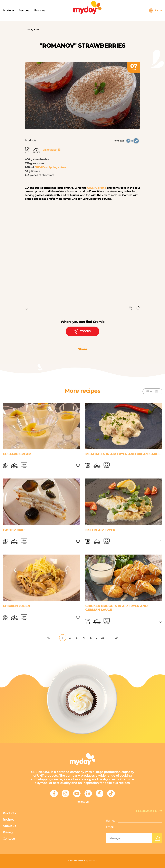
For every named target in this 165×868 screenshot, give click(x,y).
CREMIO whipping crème (51, 167)
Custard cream (17, 454)
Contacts (9, 839)
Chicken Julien (16, 606)
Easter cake (14, 530)
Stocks (83, 331)
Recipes (24, 11)
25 (102, 638)
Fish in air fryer (100, 530)
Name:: (111, 821)
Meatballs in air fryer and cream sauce (123, 454)
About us (39, 11)
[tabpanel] (83, 95)
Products (9, 11)
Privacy (8, 832)
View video (52, 150)
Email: (110, 827)
